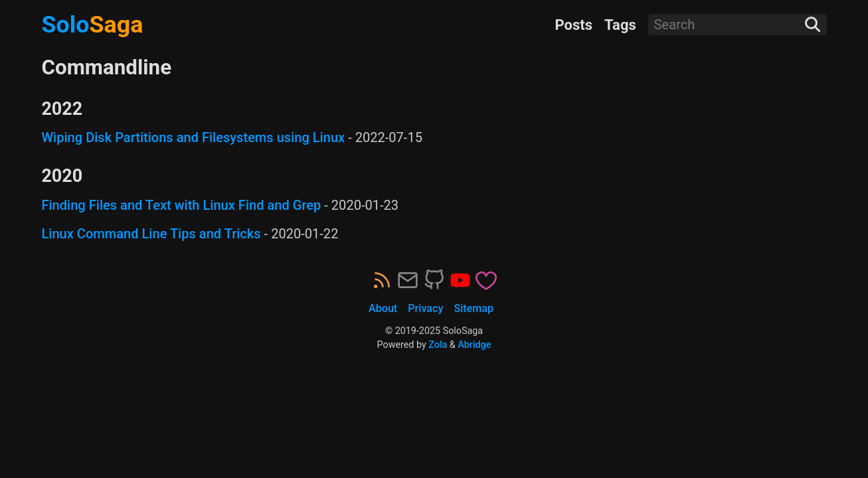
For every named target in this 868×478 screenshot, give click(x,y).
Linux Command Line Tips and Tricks (151, 234)
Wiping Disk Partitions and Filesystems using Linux (193, 137)
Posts (573, 25)
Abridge (474, 345)
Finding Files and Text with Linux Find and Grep (181, 205)
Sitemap (474, 308)
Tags (620, 25)
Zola (438, 345)
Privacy (425, 308)
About (383, 308)
